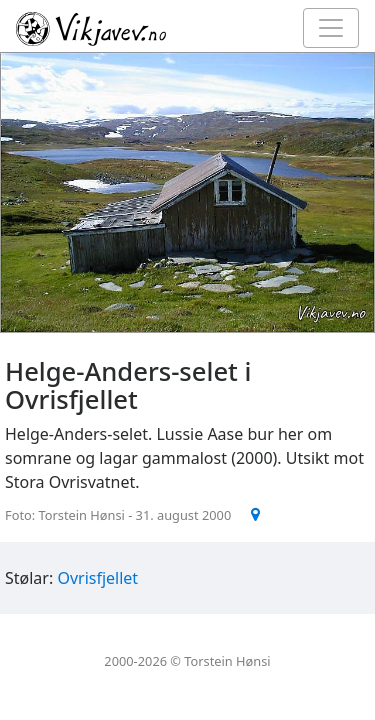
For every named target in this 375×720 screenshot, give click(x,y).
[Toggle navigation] (331, 28)
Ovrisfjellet (97, 578)
